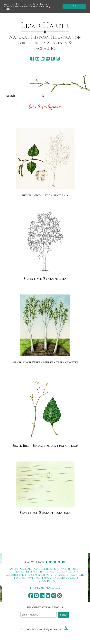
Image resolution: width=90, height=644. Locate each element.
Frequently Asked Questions (60, 578)
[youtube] (37, 59)
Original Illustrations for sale (34, 572)
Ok (74, 6)
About (14, 569)
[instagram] (58, 59)
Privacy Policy (46, 581)
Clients (73, 572)
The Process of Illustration (68, 575)
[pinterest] (53, 59)
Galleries (26, 569)
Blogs (76, 569)
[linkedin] (42, 59)
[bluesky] (48, 59)
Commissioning (43, 569)
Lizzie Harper (45, 25)
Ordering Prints (38, 575)
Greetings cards (16, 575)
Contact (61, 572)
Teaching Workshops (27, 578)
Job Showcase (62, 569)
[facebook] (32, 59)
